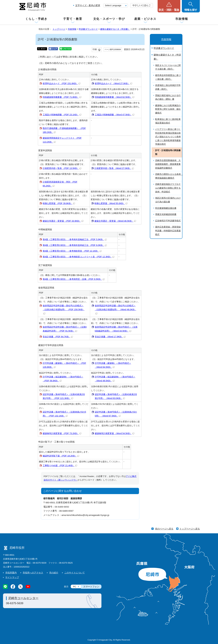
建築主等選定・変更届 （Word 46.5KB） (115, 221)
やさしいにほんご (142, 5)
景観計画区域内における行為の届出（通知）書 (168, 97)
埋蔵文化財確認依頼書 (166, 214)
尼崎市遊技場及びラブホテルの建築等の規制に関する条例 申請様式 (168, 188)
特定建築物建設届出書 (166, 208)
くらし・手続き (36, 19)
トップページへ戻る (190, 529)
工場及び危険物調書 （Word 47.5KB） (115, 115)
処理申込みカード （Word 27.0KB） (113, 83)
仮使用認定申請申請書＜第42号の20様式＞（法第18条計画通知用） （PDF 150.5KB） (64, 309)
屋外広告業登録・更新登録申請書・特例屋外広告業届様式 (168, 231)
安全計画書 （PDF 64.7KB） (58, 337)
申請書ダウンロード (88, 29)
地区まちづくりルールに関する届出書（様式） (168, 67)
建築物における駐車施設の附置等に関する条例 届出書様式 (168, 109)
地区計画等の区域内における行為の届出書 (168, 200)
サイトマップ (12, 577)
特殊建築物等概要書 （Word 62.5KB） (115, 97)
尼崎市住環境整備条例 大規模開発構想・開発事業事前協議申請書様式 (168, 164)
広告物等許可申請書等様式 (168, 221)
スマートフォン (91, 587)
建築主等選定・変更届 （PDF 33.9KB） (63, 221)
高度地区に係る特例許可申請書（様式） (168, 87)
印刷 (95, 49)
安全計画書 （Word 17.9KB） (110, 337)
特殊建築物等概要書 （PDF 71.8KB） (62, 97)
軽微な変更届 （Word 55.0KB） (111, 203)
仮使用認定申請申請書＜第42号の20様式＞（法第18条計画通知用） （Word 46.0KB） (116, 309)
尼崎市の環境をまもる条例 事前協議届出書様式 (169, 176)
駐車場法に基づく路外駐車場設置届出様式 (168, 121)
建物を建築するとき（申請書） (115, 29)
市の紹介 (54, 573)
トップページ (59, 29)
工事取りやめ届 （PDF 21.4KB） (60, 465)
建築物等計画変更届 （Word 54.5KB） (115, 433)
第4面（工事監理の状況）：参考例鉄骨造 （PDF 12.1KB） (72, 251)
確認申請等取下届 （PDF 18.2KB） (61, 456)
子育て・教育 (73, 19)
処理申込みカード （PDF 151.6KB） (62, 83)
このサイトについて (75, 573)
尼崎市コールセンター (23, 598)
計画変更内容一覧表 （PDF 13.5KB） (62, 168)
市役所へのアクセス (33, 573)
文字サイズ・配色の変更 (88, 5)
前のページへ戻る (164, 529)
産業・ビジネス (145, 19)
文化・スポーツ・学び (109, 19)
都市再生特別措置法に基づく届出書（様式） (168, 77)
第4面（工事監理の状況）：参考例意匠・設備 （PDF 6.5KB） (74, 279)
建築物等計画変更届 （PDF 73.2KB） (62, 433)
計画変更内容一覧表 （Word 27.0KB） (114, 168)
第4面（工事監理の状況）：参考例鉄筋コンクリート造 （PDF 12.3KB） (78, 257)
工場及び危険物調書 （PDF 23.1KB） (62, 115)
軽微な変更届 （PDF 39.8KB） (59, 203)
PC (75, 587)
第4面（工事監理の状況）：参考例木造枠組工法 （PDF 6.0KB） (75, 245)
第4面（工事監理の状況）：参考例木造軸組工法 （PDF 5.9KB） (75, 239)
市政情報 (182, 19)
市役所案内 (11, 573)
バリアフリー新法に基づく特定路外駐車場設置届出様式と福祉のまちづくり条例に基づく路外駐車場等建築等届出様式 (168, 137)
